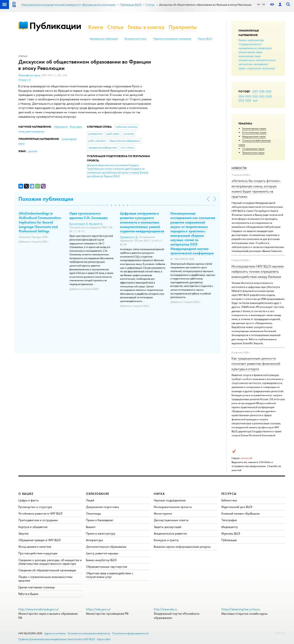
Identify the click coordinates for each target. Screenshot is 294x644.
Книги (96, 27)
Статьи (115, 27)
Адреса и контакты (55, 633)
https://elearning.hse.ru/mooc (241, 609)
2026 (262, 91)
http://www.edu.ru (165, 609)
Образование (61, 127)
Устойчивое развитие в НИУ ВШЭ (40, 513)
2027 (255, 91)
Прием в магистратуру (101, 533)
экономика (268, 68)
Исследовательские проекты (173, 507)
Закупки (23, 533)
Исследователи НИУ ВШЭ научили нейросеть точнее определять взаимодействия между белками (258, 271)
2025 (268, 91)
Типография (229, 520)
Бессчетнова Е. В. (79, 224)
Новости (239, 168)
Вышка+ (91, 527)
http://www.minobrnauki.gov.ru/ (39, 609)
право (242, 68)
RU (259, 4)
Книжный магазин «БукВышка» (241, 513)
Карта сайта (104, 639)
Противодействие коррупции (38, 553)
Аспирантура (94, 540)
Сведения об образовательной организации (47, 570)
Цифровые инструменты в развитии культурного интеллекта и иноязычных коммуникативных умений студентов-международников (142, 222)
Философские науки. (30, 75)
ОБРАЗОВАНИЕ (98, 494)
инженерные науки (250, 56)
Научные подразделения (170, 500)
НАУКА (159, 494)
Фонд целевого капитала (35, 547)
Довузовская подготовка (102, 507)
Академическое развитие (170, 533)
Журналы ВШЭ (231, 533)
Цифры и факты (28, 500)
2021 (262, 96)
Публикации (55, 26)
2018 (248, 100)
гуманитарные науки (250, 52)
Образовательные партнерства (106, 567)
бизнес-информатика (251, 40)
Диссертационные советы (171, 520)
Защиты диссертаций (167, 527)
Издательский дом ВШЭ (237, 507)
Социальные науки (253, 149)
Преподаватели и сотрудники (38, 520)
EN (264, 4)
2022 (255, 96)
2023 (248, 96)
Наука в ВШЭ (205, 39)
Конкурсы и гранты (166, 540)
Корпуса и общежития (33, 527)
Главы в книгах (146, 27)
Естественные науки (254, 132)
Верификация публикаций (104, 39)
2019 (241, 100)
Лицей (90, 500)
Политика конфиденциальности (130, 633)
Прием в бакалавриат (100, 520)
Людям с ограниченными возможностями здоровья (45, 579)
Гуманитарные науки (254, 128)
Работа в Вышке (28, 594)
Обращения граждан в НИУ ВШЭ (39, 540)
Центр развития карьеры (102, 553)
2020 (269, 96)
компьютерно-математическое (257, 60)
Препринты (183, 27)
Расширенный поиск (135, 39)
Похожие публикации (46, 199)
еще (255, 100)
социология (254, 68)
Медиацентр (230, 527)
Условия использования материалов (89, 633)
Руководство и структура (35, 507)
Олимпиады (93, 513)
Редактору (280, 632)
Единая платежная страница (36, 587)
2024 (241, 96)
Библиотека (229, 500)
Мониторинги (163, 513)
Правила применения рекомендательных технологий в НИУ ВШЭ (57, 639)
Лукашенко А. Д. (129, 237)
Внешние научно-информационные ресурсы (182, 547)
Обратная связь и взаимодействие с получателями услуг (109, 575)
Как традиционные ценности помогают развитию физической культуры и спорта (256, 364)
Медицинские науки (254, 136)
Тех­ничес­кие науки (253, 153)
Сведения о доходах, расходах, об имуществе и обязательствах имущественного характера (50, 562)
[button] (107, 205)
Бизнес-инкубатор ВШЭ (101, 560)
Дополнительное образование (106, 547)
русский (33, 151)
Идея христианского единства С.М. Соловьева (88, 216)
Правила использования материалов (172, 39)
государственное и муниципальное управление (255, 46)
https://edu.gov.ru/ (98, 609)
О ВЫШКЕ (26, 494)
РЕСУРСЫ (229, 494)
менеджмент (261, 64)
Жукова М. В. (96, 224)
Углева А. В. (25, 80)
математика (245, 64)
